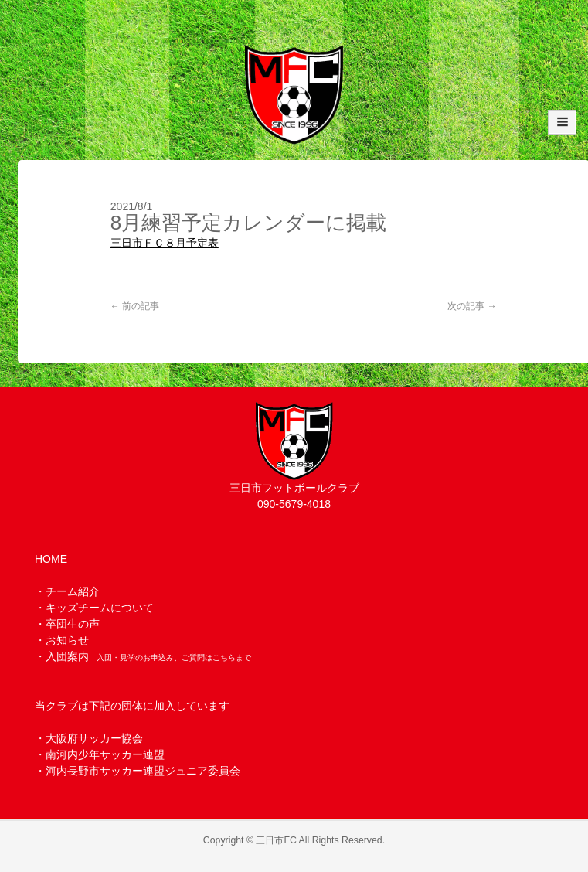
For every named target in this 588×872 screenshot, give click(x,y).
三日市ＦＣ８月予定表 (165, 243)
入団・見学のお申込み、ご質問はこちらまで (174, 657)
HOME (51, 559)
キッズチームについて (100, 608)
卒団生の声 (73, 624)
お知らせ (67, 640)
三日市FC (276, 840)
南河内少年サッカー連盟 (105, 754)
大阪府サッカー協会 (94, 738)
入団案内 (67, 656)
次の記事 (472, 306)
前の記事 (135, 306)
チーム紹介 (73, 591)
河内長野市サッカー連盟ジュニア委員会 (143, 771)
